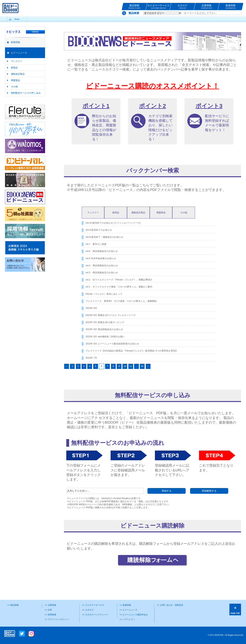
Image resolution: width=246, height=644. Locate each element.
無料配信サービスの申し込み (26, 93)
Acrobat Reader (121, 498)
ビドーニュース (19, 53)
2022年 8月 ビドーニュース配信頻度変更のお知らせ (112, 344)
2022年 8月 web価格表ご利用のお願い (105, 337)
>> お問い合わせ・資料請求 (170, 605)
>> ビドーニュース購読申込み (134, 615)
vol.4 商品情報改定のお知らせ (102, 266)
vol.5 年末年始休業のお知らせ (101, 258)
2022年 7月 (91, 358)
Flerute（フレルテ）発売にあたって (104, 294)
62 (142, 366)
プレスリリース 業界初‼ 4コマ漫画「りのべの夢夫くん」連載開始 (121, 301)
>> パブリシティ (127, 619)
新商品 (116, 213)
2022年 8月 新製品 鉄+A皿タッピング (105, 322)
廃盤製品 (15, 80)
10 (125, 366)
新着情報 (231, 7)
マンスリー (17, 61)
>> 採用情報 (50, 615)
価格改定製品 (18, 74)
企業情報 (207, 7)
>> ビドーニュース (128, 610)
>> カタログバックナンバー (95, 615)
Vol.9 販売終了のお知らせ (99, 230)
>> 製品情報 (13, 605)
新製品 (14, 68)
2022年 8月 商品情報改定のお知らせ (104, 329)
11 (131, 366)
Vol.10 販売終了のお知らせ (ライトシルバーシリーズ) (113, 223)
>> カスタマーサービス (93, 605)
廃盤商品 (161, 213)
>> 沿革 (48, 610)
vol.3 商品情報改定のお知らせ (102, 273)
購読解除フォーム (153, 544)
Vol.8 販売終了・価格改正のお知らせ (104, 237)
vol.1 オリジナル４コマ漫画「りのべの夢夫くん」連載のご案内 (119, 287)
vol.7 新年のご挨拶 (96, 244)
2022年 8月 (91, 308)
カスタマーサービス (158, 7)
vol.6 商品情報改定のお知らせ (102, 251)
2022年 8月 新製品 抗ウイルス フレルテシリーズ (111, 315)
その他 (14, 87)
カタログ (182, 7)
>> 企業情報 (50, 605)
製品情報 (134, 7)
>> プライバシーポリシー (57, 619)
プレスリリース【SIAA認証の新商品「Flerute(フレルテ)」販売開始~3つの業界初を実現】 (132, 351)
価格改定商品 (138, 213)
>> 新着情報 (125, 605)
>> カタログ (88, 610)
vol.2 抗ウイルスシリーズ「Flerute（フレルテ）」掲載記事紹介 (119, 280)
